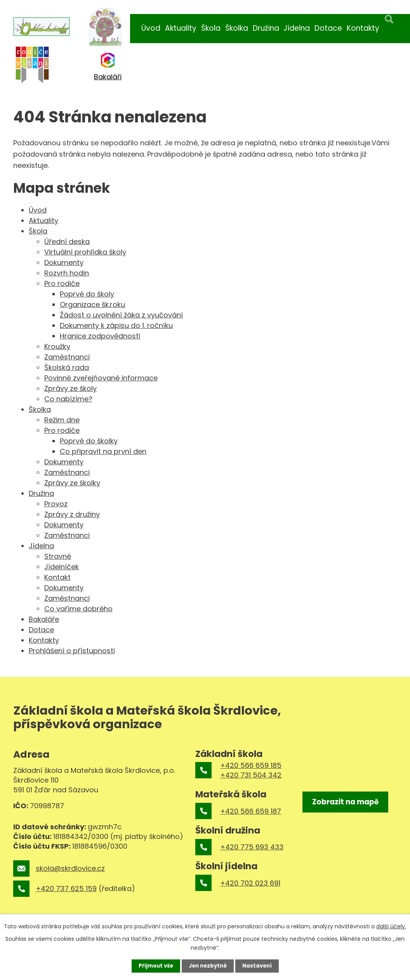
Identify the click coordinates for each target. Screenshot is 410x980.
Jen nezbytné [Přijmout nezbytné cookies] (208, 966)
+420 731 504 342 (251, 775)
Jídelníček (62, 567)
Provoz (56, 504)
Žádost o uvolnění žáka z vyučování (121, 315)
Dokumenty (64, 262)
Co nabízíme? (68, 399)
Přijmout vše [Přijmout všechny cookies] (154, 966)
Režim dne (62, 420)
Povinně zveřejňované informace (101, 378)
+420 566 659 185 (251, 765)
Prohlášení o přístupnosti (72, 651)
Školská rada (67, 367)
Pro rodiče (62, 283)
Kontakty (363, 28)
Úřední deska (67, 242)
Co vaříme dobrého (78, 609)
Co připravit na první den (103, 451)
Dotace (328, 28)
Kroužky (57, 346)
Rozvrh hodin (67, 273)
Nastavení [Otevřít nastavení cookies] (259, 966)
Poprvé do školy (87, 294)
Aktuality (181, 28)
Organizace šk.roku (92, 304)
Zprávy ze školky (72, 483)
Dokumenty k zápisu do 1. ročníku (116, 325)
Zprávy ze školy (70, 388)
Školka (237, 28)
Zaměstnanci (67, 357)
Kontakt (57, 577)
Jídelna (297, 28)
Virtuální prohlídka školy (85, 252)
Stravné (58, 556)
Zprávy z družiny (72, 514)
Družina (266, 28)
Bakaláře (44, 619)
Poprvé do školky (89, 441)
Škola (211, 28)
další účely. (391, 926)
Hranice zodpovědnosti (100, 336)
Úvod (151, 28)
